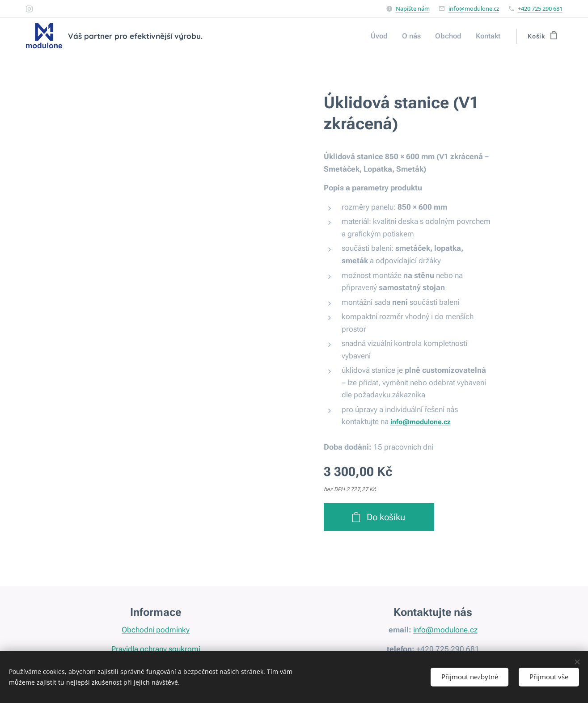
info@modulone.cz (474, 8)
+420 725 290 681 (540, 8)
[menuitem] (386, 36)
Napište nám (413, 8)
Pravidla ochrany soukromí (155, 649)
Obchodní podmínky (156, 630)
